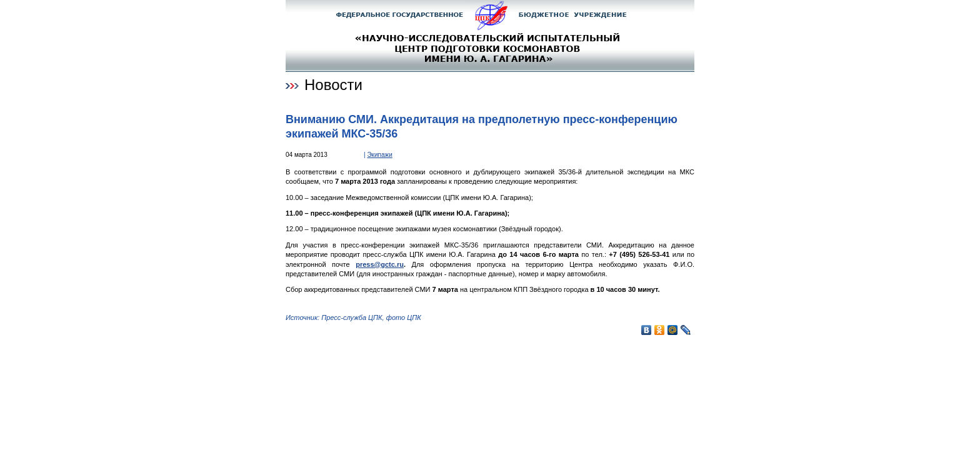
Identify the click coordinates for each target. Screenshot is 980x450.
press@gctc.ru (380, 264)
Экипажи (379, 155)
